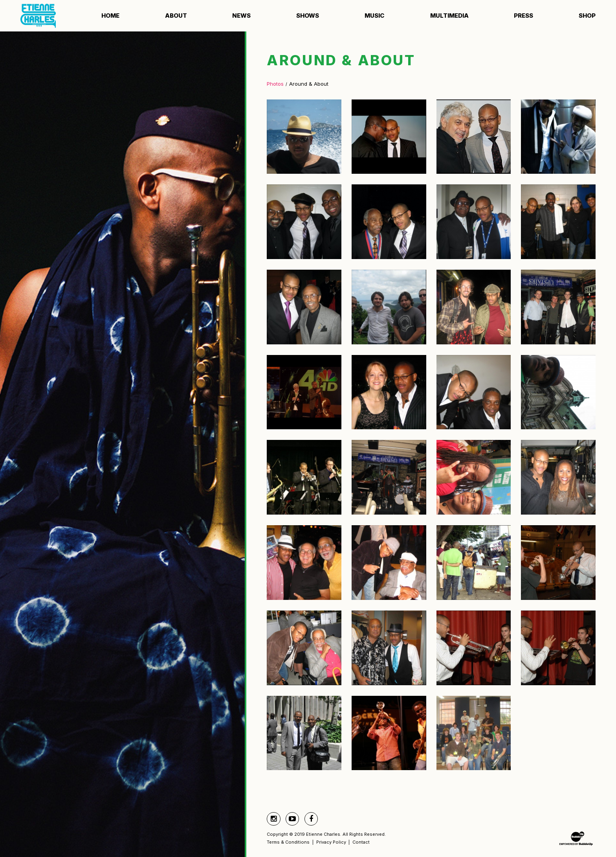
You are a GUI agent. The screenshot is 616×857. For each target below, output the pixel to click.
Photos (275, 84)
